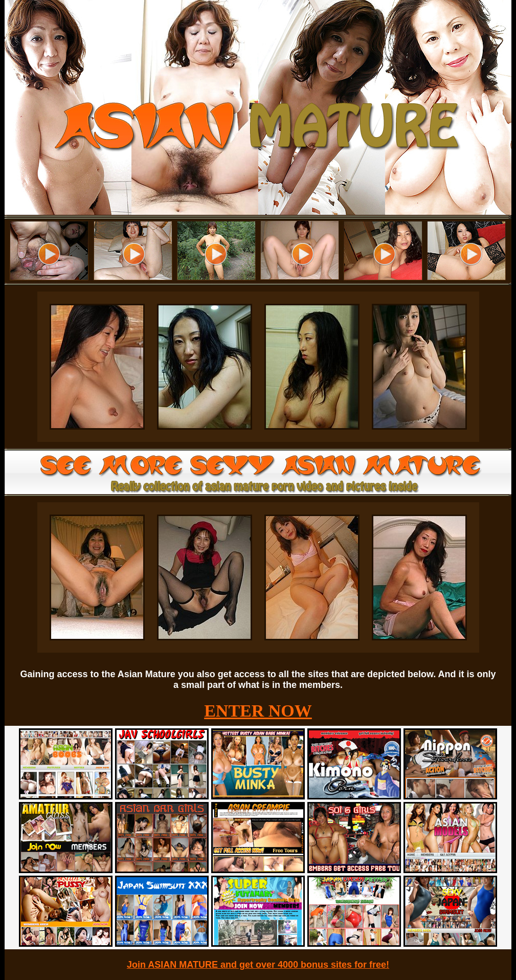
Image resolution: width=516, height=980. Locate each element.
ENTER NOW (258, 711)
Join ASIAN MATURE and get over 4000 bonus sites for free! (258, 965)
